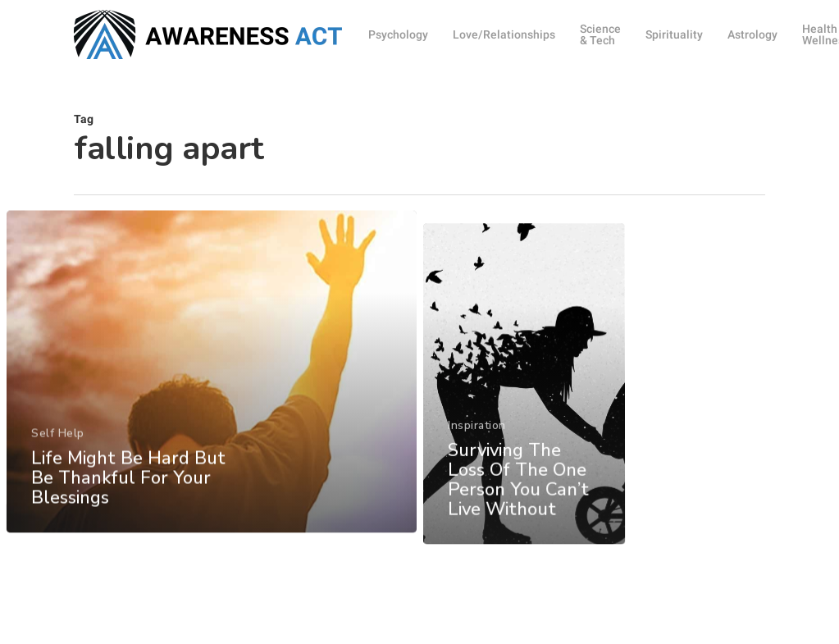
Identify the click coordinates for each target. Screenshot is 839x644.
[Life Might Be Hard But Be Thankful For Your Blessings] (210, 399)
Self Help (57, 460)
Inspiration (477, 490)
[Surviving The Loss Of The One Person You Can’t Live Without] (524, 450)
